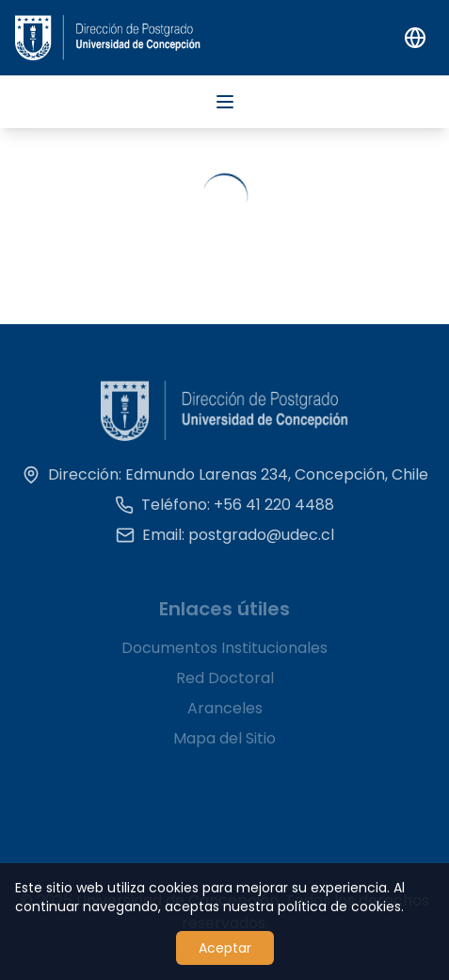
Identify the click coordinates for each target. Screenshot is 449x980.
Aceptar (225, 948)
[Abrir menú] (225, 102)
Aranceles (225, 716)
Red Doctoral (225, 686)
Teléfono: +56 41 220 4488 (224, 510)
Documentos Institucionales (224, 655)
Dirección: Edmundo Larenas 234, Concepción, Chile (225, 480)
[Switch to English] (415, 38)
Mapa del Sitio (224, 746)
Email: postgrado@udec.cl (225, 540)
